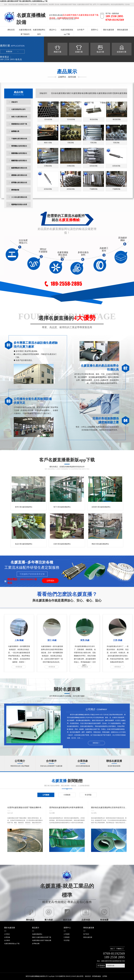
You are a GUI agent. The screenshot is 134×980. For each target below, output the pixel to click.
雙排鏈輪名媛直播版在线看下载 (19, 155)
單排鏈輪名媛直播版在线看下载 (19, 147)
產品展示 (36, 928)
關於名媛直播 (109, 30)
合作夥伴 (51, 761)
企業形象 (83, 761)
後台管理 (80, 976)
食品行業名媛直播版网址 (24, 544)
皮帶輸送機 (15, 131)
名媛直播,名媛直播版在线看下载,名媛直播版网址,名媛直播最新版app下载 (24, 1)
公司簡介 (20, 761)
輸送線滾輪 (94, 119)
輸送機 (51, 4)
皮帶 (94, 4)
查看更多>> (96, 743)
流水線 (57, 4)
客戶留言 (86, 934)
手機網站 (120, 949)
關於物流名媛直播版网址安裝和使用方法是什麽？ (112, 808)
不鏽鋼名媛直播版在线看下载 (19, 140)
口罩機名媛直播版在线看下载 (19, 184)
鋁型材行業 (122, 52)
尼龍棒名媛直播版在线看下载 (19, 177)
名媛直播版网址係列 (39, 32)
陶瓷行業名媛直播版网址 (100, 544)
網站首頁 (11, 30)
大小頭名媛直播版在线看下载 (19, 199)
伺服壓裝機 (111, 966)
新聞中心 (95, 30)
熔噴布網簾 (15, 190)
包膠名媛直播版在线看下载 (19, 206)
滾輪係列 (14, 102)
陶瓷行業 (58, 52)
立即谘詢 (50, 581)
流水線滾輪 (48, 119)
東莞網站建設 (97, 976)
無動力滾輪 (48, 143)
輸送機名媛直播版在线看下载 (19, 169)
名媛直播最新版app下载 (67, 32)
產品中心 (53, 30)
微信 (113, 949)
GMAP (74, 976)
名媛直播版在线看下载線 (68, 4)
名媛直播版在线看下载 (84, 4)
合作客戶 (81, 30)
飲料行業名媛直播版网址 (24, 507)
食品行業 (100, 52)
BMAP (68, 976)
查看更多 (9, 52)
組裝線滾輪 (94, 166)
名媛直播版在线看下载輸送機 (19, 125)
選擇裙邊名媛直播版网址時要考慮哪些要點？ (68, 808)
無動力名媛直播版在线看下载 (19, 118)
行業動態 (67, 795)
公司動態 (46, 795)
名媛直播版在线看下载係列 (25, 32)
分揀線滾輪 (48, 166)
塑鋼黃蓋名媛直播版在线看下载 (19, 162)
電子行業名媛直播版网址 (62, 507)
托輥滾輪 (71, 143)
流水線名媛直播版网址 (59, 98)
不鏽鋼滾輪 (94, 189)
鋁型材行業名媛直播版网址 (101, 507)
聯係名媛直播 (122, 30)
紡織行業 (79, 52)
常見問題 (88, 795)
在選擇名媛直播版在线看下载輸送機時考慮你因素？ (29, 808)
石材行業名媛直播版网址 (62, 544)
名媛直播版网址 (43, 4)
